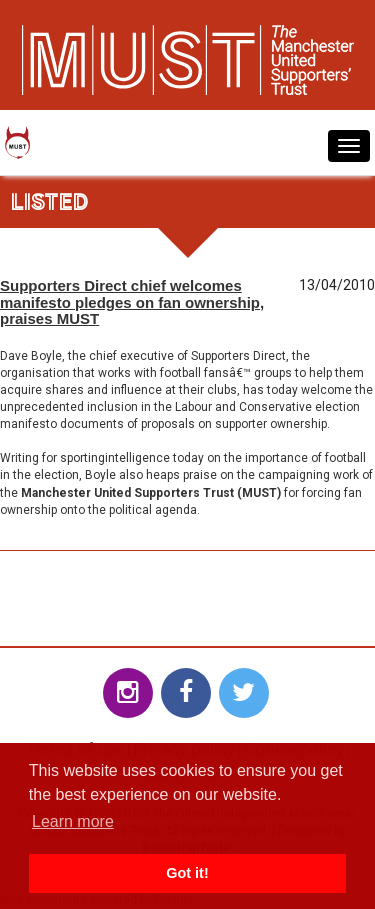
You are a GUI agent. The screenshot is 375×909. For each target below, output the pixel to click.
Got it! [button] (187, 873)
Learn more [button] (73, 821)
